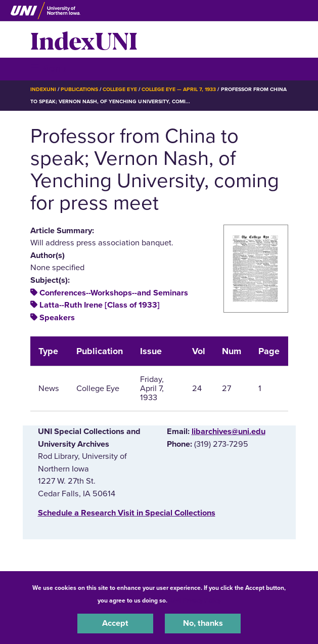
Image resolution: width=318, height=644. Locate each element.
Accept (115, 623)
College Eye (120, 89)
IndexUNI (84, 39)
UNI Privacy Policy (196, 600)
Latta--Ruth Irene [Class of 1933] (100, 305)
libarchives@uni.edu (229, 432)
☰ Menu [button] (48, 69)
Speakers (57, 318)
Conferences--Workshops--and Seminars (114, 293)
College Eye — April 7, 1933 (179, 89)
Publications (79, 89)
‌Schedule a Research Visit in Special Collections (127, 513)
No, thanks (203, 623)
